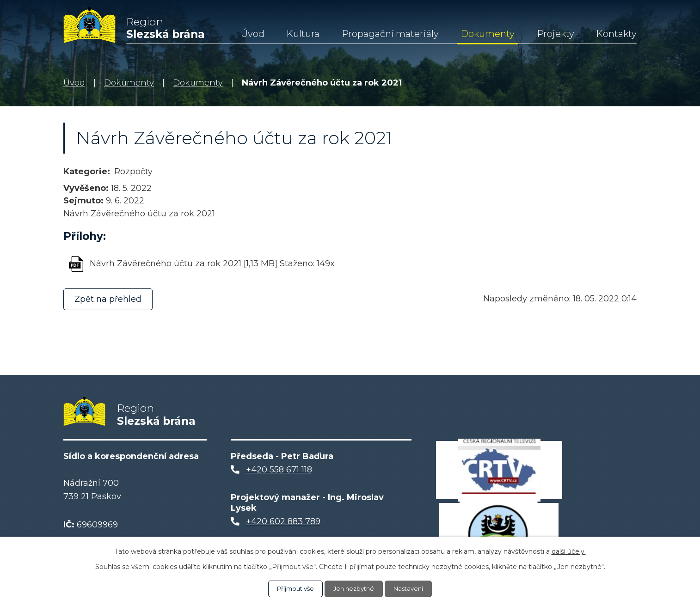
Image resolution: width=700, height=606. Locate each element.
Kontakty (616, 34)
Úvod (253, 34)
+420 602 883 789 (283, 526)
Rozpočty (133, 171)
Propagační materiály (390, 34)
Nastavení (412, 588)
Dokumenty (488, 34)
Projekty (556, 34)
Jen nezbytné (355, 588)
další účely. (569, 551)
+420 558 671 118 (279, 474)
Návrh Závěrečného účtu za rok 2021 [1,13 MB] (184, 263)
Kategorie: (87, 171)
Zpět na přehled (110, 299)
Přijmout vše (292, 588)
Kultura (303, 34)
